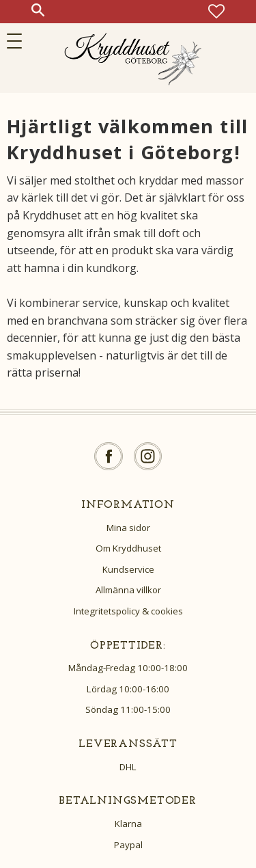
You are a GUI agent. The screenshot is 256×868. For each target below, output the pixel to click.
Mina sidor (128, 528)
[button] (19, 41)
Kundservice (128, 569)
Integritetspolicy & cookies (128, 611)
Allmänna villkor (128, 590)
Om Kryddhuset (128, 548)
